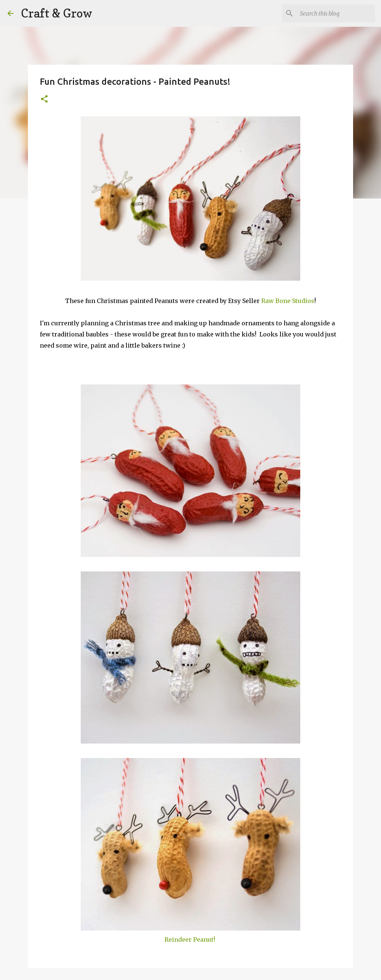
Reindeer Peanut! (190, 939)
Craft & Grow (57, 13)
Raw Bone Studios (288, 301)
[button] (44, 99)
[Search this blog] (336, 13)
